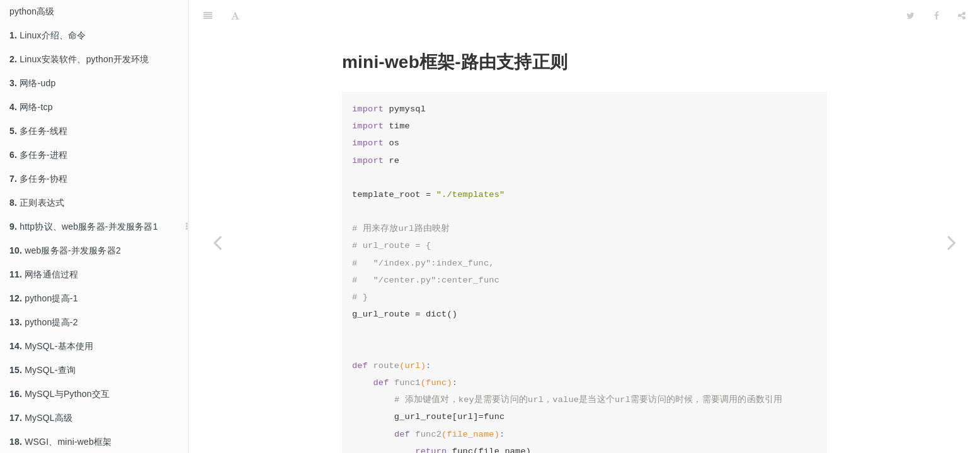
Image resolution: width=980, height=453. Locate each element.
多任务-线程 (38, 131)
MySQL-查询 (43, 370)
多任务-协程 (38, 179)
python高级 (32, 11)
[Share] (962, 16)
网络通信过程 (44, 274)
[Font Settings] (235, 16)
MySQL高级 (41, 418)
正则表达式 (37, 203)
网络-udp (32, 83)
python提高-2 (44, 322)
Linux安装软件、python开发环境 (79, 59)
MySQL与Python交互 (60, 394)
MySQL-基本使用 (52, 346)
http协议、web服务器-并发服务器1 (84, 226)
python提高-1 (44, 298)
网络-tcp (31, 107)
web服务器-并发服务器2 (65, 250)
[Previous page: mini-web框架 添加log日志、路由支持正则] (217, 242)
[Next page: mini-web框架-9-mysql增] (952, 242)
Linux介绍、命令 (48, 35)
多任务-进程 (38, 155)
